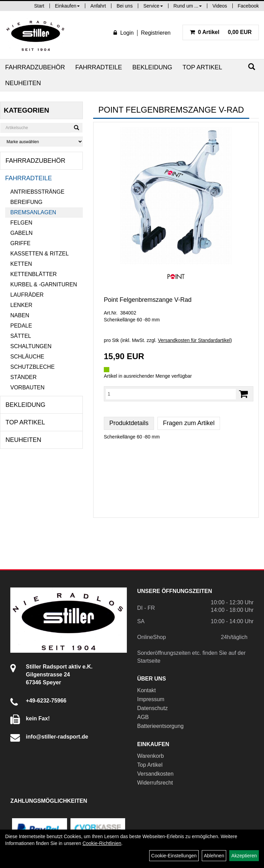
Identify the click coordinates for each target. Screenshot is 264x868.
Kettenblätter (34, 274)
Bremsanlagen (33, 212)
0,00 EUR (221, 32)
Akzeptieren (244, 856)
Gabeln (21, 233)
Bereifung (26, 202)
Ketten (21, 264)
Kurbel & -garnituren (44, 284)
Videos (220, 6)
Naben (20, 315)
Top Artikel (202, 67)
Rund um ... (188, 6)
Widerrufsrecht (155, 783)
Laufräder (27, 295)
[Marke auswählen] (41, 142)
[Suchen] (252, 67)
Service (153, 6)
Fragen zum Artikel (189, 423)
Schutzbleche (32, 367)
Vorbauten (27, 387)
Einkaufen (67, 6)
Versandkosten (155, 774)
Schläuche (27, 357)
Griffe (20, 243)
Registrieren (156, 33)
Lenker (21, 305)
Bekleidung (152, 67)
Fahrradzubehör (35, 67)
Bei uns (125, 6)
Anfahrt (98, 6)
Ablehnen (214, 856)
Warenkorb (151, 756)
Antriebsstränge (37, 192)
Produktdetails (129, 423)
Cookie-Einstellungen (174, 856)
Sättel (21, 336)
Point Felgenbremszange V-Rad (148, 300)
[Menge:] (171, 394)
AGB (143, 717)
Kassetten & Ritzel (40, 254)
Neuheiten (23, 83)
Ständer (23, 377)
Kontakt (146, 690)
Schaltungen (31, 346)
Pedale (21, 326)
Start (39, 6)
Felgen (21, 223)
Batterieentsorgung (160, 726)
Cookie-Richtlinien (102, 843)
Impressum (151, 699)
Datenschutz (152, 708)
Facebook (248, 6)
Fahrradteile (99, 67)
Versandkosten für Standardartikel (194, 340)
